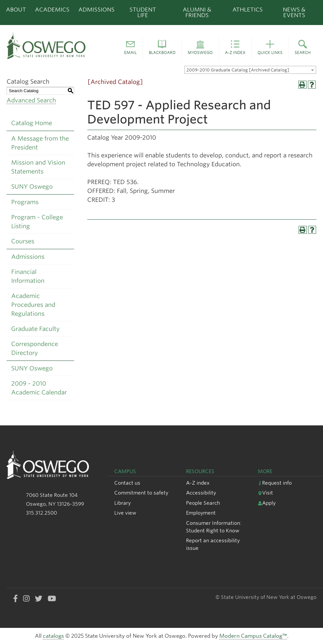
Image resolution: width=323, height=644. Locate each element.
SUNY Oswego (32, 187)
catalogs (53, 636)
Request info (275, 483)
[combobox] (250, 70)
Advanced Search (31, 100)
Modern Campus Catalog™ (253, 636)
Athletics (248, 10)
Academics (52, 10)
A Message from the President (40, 143)
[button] (130, 48)
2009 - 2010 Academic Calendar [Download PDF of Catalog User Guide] (39, 388)
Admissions (96, 10)
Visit (265, 493)
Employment (201, 513)
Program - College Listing (37, 222)
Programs (25, 202)
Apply (267, 503)
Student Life (143, 12)
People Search (203, 503)
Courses (23, 241)
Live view (125, 513)
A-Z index (198, 483)
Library (122, 503)
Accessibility (201, 493)
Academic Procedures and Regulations (33, 305)
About (16, 10)
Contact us (127, 483)
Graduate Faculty (35, 329)
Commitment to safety (141, 493)
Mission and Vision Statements (38, 167)
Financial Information (28, 276)
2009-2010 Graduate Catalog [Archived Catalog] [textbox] (238, 70)
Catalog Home (32, 123)
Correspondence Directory (35, 348)
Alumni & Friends (197, 12)
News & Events (294, 12)
